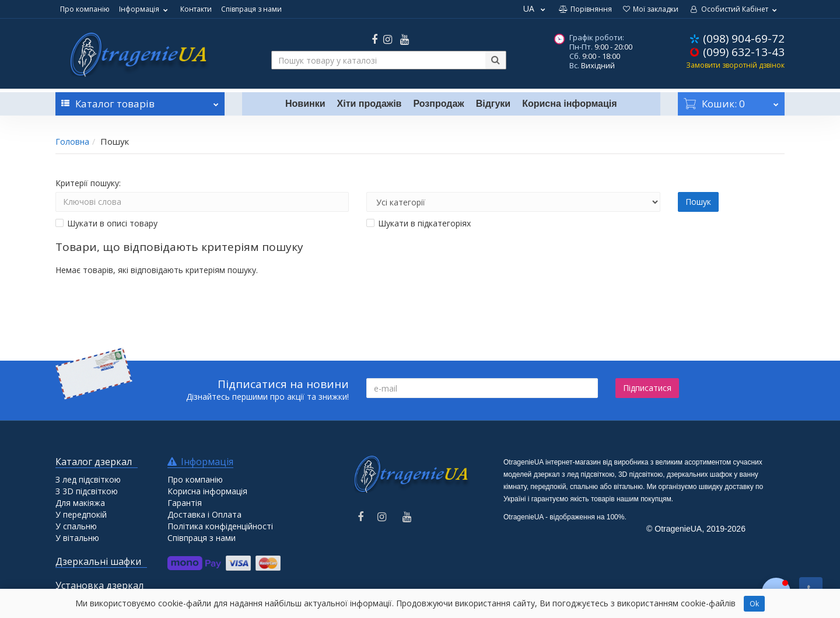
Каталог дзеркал (94, 462)
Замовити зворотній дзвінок (735, 65)
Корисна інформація (569, 104)
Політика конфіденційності (220, 526)
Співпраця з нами (251, 9)
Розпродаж (438, 104)
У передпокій (81, 514)
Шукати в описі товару (106, 223)
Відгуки (494, 104)
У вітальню (77, 538)
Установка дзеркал (99, 585)
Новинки (305, 104)
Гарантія (185, 503)
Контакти (196, 9)
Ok (754, 604)
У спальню (76, 526)
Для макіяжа (80, 503)
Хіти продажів (370, 104)
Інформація (145, 9)
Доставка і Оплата (204, 514)
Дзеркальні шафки (98, 561)
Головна (72, 142)
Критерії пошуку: (88, 183)
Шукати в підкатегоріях (419, 223)
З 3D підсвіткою (87, 491)
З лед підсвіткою (88, 479)
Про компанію (85, 9)
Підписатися (647, 388)
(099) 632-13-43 (744, 52)
